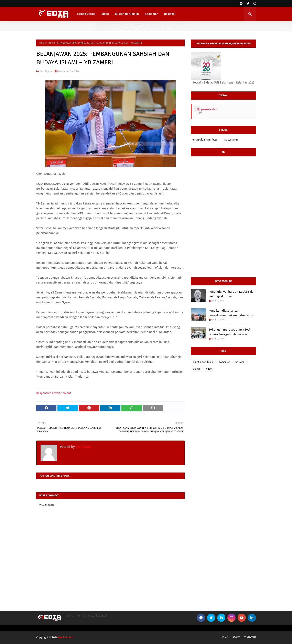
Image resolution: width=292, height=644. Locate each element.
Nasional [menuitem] (170, 14)
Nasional (240, 362)
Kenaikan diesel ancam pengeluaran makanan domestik (231, 313)
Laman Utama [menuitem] (86, 14)
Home (43, 43)
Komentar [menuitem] (151, 14)
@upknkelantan (207, 109)
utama (51, 43)
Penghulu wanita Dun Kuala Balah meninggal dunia (232, 294)
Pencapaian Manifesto (204, 140)
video (209, 369)
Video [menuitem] (105, 14)
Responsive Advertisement (54, 393)
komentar (224, 362)
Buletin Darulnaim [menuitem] (127, 14)
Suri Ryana (46, 71)
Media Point (65, 637)
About (236, 637)
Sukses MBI (231, 140)
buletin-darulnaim (203, 362)
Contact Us (250, 637)
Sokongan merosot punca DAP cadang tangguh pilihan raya (230, 332)
